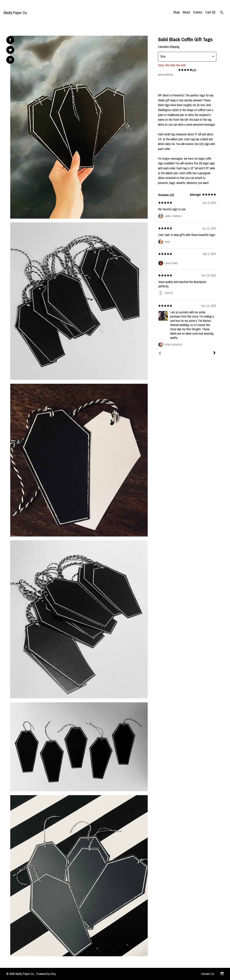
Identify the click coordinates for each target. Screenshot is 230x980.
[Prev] (160, 354)
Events (198, 12)
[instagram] (222, 974)
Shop (176, 12)
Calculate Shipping (169, 47)
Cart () (210, 12)
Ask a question (165, 75)
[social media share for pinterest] (10, 60)
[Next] (214, 353)
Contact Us (207, 974)
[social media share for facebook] (10, 40)
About (186, 12)
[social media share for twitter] (10, 50)
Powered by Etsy (46, 974)
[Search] (222, 13)
